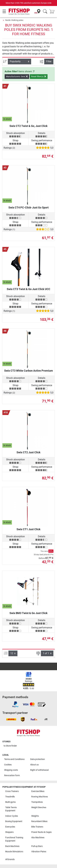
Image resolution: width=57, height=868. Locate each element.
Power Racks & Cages (41, 832)
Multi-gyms (10, 802)
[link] (15, 704)
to (10, 746)
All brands (10, 859)
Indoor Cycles (12, 816)
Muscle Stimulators (14, 852)
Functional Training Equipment (14, 839)
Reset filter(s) (39, 76)
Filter (49, 61)
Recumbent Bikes (39, 821)
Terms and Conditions (14, 759)
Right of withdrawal (39, 770)
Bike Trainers (37, 827)
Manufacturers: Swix (17, 76)
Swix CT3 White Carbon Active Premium (29, 371)
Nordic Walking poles (14, 20)
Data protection (38, 759)
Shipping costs (11, 770)
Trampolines (37, 802)
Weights (35, 816)
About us (34, 765)
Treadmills (10, 797)
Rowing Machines (40, 797)
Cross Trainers (12, 791)
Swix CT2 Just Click (29, 452)
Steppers (9, 832)
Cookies (8, 765)
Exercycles (10, 827)
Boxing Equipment (14, 821)
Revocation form (12, 775)
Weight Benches (39, 807)
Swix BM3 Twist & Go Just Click (29, 613)
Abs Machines (38, 838)
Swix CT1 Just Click (29, 529)
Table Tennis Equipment (11, 809)
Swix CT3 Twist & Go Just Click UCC (29, 289)
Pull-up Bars (37, 846)
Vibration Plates (39, 852)
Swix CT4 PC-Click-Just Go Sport (29, 207)
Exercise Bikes (38, 791)
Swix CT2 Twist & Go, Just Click (29, 126)
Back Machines (12, 846)
